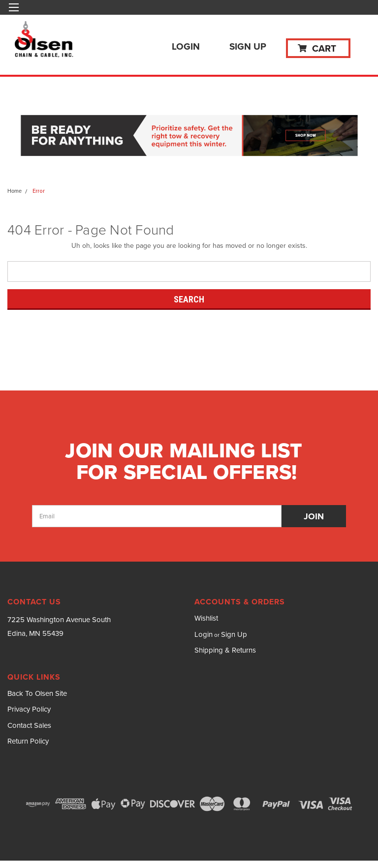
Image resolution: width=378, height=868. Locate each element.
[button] (189, 136)
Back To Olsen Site (37, 693)
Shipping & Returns (225, 650)
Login (186, 46)
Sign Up (248, 46)
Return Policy (28, 741)
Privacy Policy (29, 709)
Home (15, 191)
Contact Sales (29, 725)
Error (39, 191)
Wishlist (206, 618)
